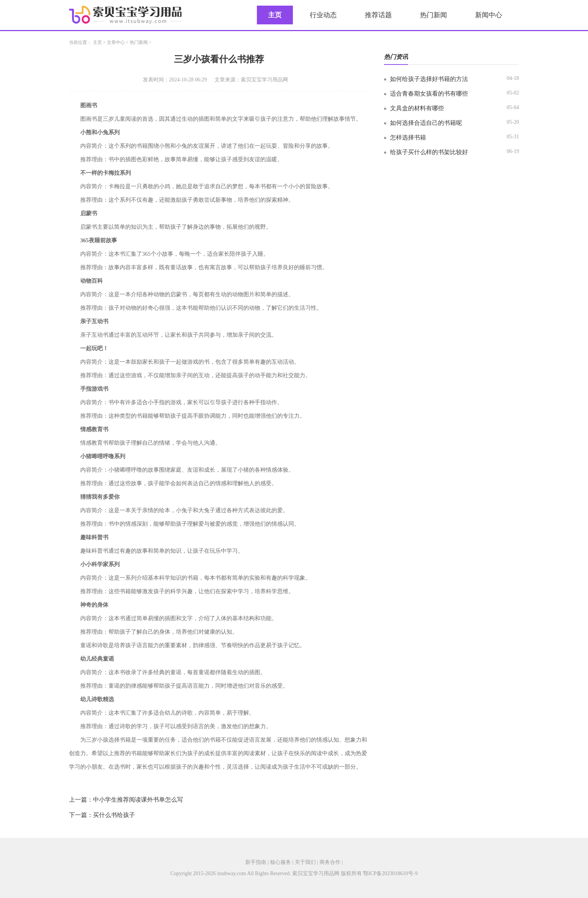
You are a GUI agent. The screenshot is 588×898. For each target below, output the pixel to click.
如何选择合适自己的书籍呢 (426, 123)
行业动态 (323, 15)
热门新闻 (433, 15)
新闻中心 (489, 15)
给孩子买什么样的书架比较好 (429, 152)
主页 (275, 15)
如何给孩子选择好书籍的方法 (429, 79)
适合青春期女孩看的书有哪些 (429, 94)
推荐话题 (378, 15)
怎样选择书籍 (408, 137)
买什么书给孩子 (114, 815)
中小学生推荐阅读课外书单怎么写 (138, 800)
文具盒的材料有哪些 (417, 108)
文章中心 (116, 42)
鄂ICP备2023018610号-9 (390, 873)
